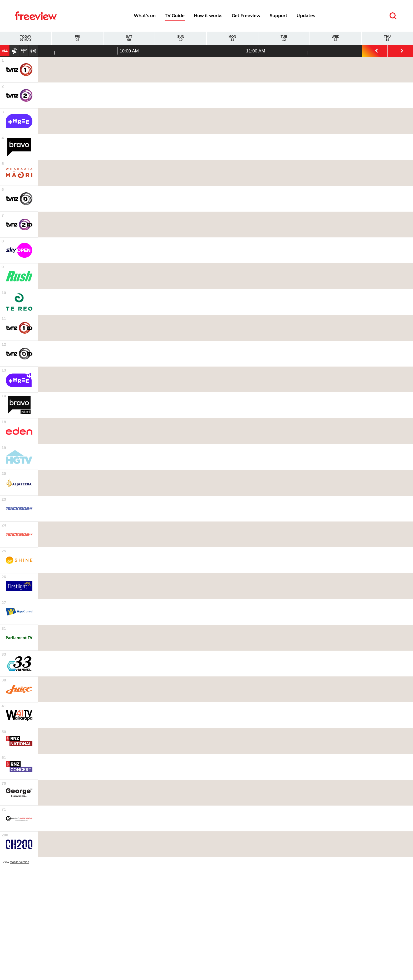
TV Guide (175, 16)
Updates (306, 16)
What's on (145, 16)
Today (26, 38)
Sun (181, 38)
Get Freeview (246, 16)
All (5, 51)
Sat (129, 38)
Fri (77, 38)
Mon (232, 38)
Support (279, 16)
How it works (208, 16)
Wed (336, 38)
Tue (284, 38)
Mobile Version (19, 862)
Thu (387, 38)
